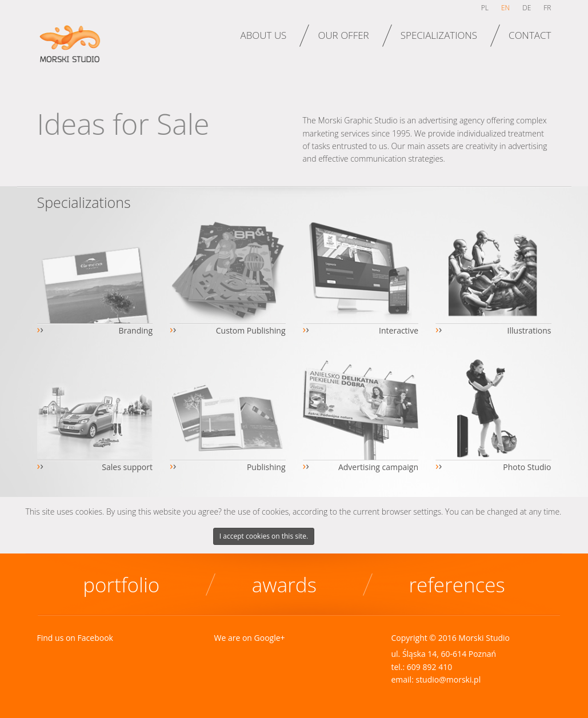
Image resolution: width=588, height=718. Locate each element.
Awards (284, 585)
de (527, 8)
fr (547, 8)
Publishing (266, 467)
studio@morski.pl (448, 679)
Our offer (343, 35)
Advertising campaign (378, 467)
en (505, 8)
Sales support (127, 467)
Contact (530, 35)
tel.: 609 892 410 (421, 667)
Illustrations (529, 330)
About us (263, 35)
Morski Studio (73, 51)
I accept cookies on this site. (264, 536)
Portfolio (121, 585)
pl (485, 8)
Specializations (439, 35)
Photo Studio (527, 467)
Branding (136, 330)
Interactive (399, 330)
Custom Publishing (251, 330)
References (457, 585)
